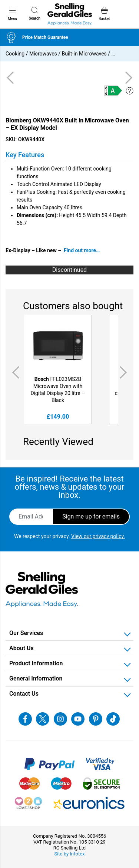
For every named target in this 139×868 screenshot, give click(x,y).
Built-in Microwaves (84, 54)
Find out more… (82, 250)
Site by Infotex (69, 854)
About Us (21, 648)
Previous (14, 372)
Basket (104, 14)
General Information (36, 678)
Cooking (15, 54)
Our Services (26, 633)
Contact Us (24, 694)
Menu (12, 14)
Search (35, 13)
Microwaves (43, 54)
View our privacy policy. (98, 536)
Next (125, 372)
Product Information (36, 663)
